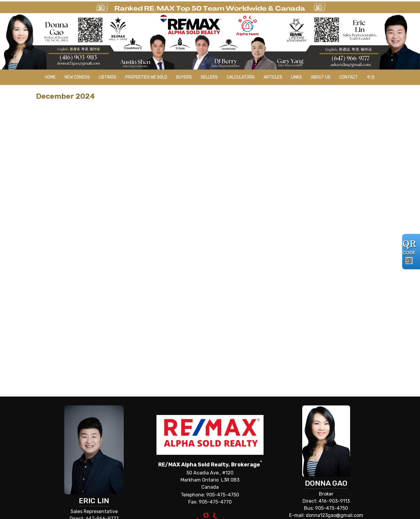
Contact (349, 77)
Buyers (184, 77)
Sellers (209, 77)
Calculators (241, 77)
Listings (108, 77)
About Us (321, 77)
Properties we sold (146, 77)
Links (297, 77)
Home (50, 77)
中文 (371, 77)
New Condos (77, 77)
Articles (273, 77)
